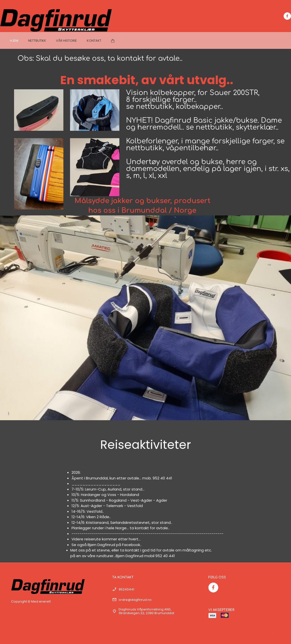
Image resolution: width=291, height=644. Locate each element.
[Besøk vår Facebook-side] (287, 16)
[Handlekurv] (113, 41)
